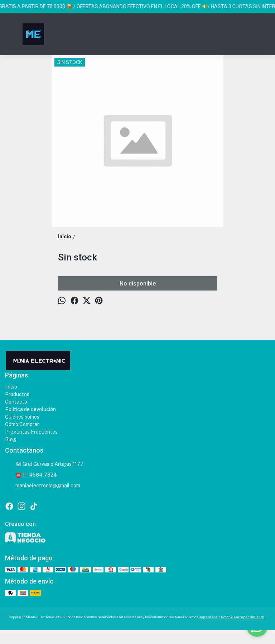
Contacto (16, 402)
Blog (11, 439)
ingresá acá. (209, 617)
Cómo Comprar (22, 424)
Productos (17, 394)
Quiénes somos (22, 417)
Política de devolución (30, 409)
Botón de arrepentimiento (242, 617)
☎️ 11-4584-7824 (31, 475)
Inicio (11, 387)
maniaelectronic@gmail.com (43, 486)
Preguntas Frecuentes (31, 432)
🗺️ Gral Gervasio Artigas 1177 (44, 464)
